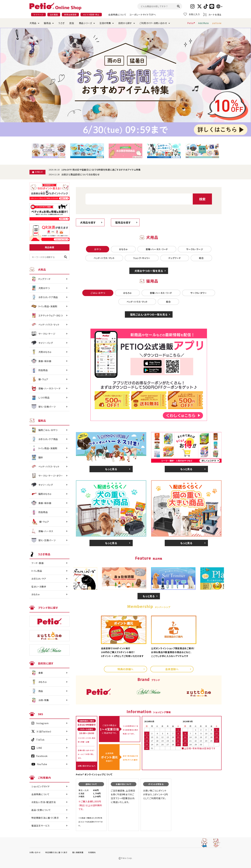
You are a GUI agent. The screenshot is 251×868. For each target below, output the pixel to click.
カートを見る (212, 14)
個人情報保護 (78, 852)
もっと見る (111, 469)
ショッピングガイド (40, 786)
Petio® (191, 23)
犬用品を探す (88, 222)
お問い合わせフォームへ (87, 766)
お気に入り (192, 14)
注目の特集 (105, 23)
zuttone (217, 23)
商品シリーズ (85, 23)
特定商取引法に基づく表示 (45, 818)
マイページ (38, 14)
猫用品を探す (123, 222)
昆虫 (72, 23)
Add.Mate (204, 23)
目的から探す (125, 23)
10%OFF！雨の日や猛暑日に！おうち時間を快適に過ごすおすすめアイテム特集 (101, 170)
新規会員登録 (70, 14)
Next (218, 580)
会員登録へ (172, 669)
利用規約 (92, 852)
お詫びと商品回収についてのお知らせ (81, 174)
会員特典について (117, 15)
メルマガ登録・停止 (91, 14)
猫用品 (47, 23)
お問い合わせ (35, 852)
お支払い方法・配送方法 (44, 802)
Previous (79, 580)
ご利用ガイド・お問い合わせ (153, 23)
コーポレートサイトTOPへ (143, 15)
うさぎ (61, 23)
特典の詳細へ (125, 669)
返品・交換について (41, 810)
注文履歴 (54, 14)
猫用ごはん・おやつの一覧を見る (149, 314)
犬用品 (33, 23)
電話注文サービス (41, 826)
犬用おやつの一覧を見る (149, 271)
